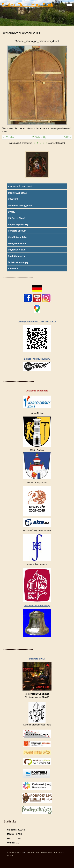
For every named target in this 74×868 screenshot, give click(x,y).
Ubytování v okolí (17, 250)
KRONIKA (13, 199)
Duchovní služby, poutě (20, 206)
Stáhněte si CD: (37, 659)
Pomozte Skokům (17, 231)
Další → (67, 137)
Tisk (38, 852)
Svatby (12, 212)
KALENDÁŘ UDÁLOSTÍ (20, 187)
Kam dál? (13, 269)
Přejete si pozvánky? (19, 224)
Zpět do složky (39, 137)
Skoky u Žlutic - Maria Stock (27, 5)
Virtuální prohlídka (18, 237)
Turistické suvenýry (18, 262)
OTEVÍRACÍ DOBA (17, 193)
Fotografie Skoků (17, 243)
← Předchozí (9, 137)
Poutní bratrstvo (16, 256)
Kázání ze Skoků (17, 218)
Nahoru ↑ (10, 855)
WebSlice (31, 852)
